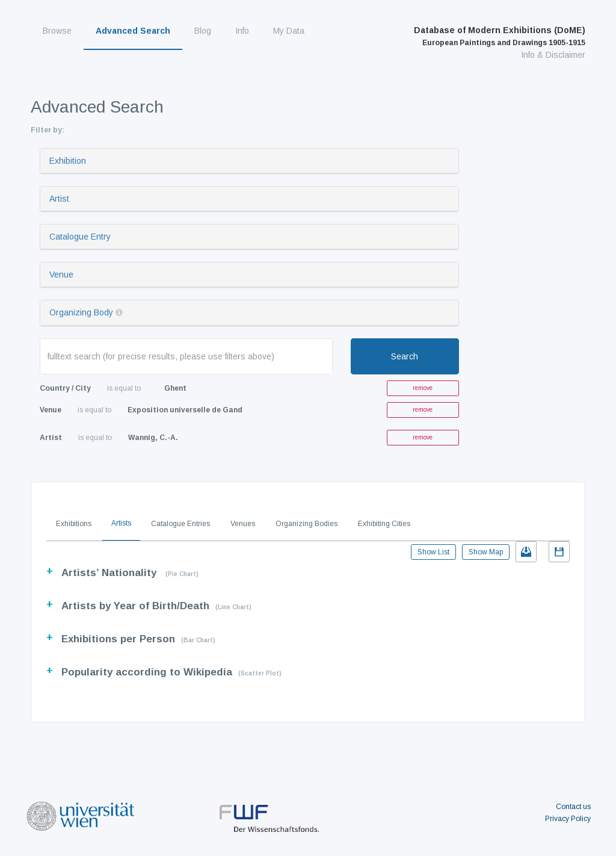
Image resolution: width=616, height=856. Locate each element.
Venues (243, 524)
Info (242, 31)
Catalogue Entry (80, 237)
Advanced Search (133, 31)
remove (423, 388)
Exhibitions (74, 524)
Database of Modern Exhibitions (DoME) (500, 36)
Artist (59, 199)
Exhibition (68, 161)
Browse (57, 31)
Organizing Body (81, 312)
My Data (289, 31)
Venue (61, 274)
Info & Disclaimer (553, 55)
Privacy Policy (568, 819)
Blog (203, 31)
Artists (121, 523)
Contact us (573, 807)
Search (405, 356)
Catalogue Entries (180, 524)
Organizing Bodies (306, 524)
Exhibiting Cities (384, 524)
